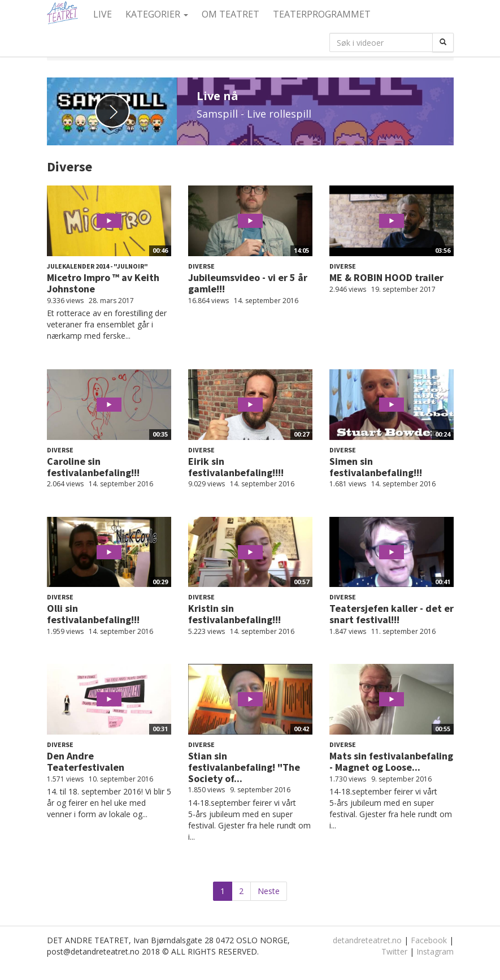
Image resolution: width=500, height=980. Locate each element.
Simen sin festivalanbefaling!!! (376, 467)
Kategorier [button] (157, 14)
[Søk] (443, 42)
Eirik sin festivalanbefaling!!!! (236, 467)
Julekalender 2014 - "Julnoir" (97, 266)
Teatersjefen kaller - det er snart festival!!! (392, 614)
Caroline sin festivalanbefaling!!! (93, 467)
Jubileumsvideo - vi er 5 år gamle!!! (248, 283)
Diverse (201, 266)
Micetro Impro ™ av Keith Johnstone (103, 283)
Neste (269, 891)
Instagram (435, 951)
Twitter (394, 951)
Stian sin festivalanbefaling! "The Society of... (244, 767)
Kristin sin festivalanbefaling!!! (234, 614)
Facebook (429, 940)
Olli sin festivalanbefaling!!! (93, 614)
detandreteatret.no (367, 940)
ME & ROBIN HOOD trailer (386, 277)
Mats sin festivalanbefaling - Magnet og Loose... (391, 761)
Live (103, 14)
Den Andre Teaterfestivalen (86, 761)
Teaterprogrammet (322, 14)
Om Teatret (231, 14)
